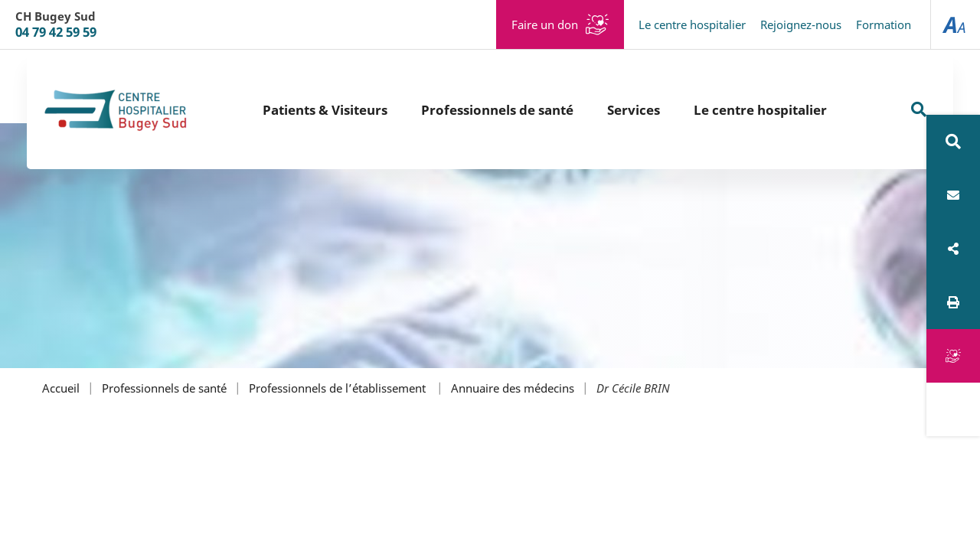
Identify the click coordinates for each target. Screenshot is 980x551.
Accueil (61, 388)
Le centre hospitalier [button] (760, 110)
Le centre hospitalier (692, 24)
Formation (884, 24)
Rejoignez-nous (801, 24)
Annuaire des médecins (513, 388)
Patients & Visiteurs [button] (325, 110)
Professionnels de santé (164, 388)
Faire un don (545, 24)
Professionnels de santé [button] (497, 110)
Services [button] (634, 110)
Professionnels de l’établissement (339, 388)
